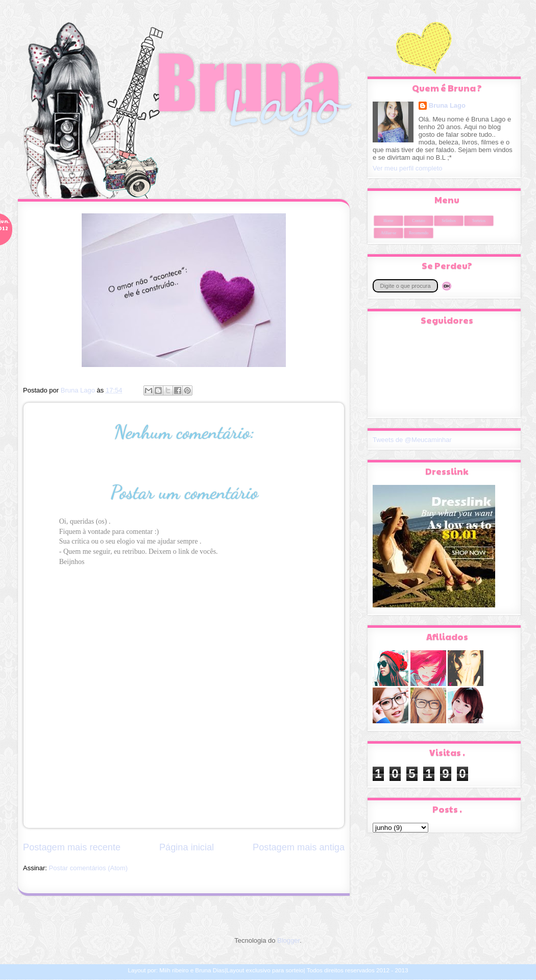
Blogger (288, 940)
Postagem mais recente (72, 847)
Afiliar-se (389, 233)
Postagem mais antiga (299, 847)
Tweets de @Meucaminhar (412, 440)
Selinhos (449, 221)
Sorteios (479, 221)
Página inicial (187, 847)
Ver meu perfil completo (408, 168)
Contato (418, 221)
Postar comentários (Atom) (89, 868)
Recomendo (419, 233)
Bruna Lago (447, 105)
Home (388, 221)
